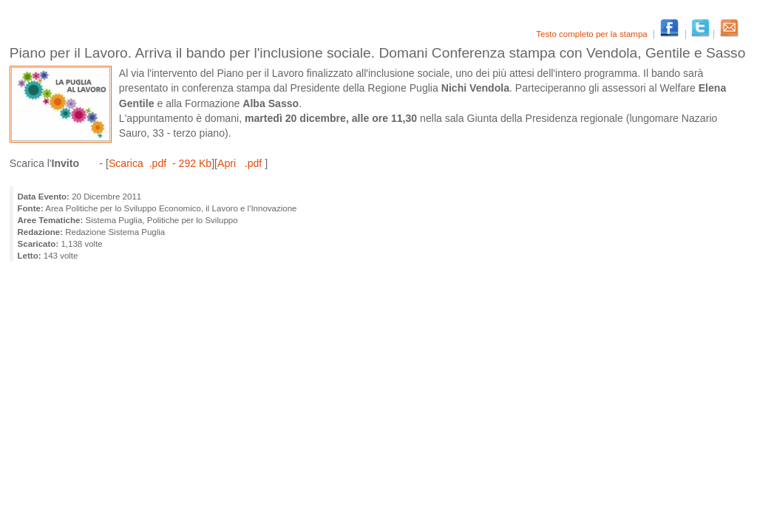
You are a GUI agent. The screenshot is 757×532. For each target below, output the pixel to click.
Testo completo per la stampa (593, 34)
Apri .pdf (241, 163)
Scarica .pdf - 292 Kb (160, 163)
